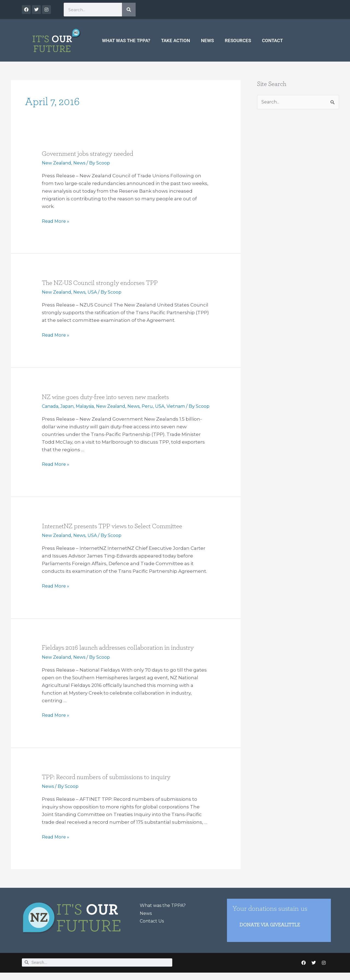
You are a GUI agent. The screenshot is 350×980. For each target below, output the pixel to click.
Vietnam (187, 406)
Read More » (56, 221)
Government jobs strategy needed (91, 154)
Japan (69, 406)
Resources (238, 41)
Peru (156, 406)
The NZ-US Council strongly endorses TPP (104, 283)
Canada (51, 406)
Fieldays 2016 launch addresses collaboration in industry (123, 654)
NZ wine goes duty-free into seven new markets (110, 397)
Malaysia (89, 406)
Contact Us (153, 927)
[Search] (129, 10)
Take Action (176, 41)
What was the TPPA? (126, 41)
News (207, 41)
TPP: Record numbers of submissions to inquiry (110, 783)
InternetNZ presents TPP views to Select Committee (117, 533)
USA (96, 292)
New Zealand (58, 163)
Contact (272, 41)
